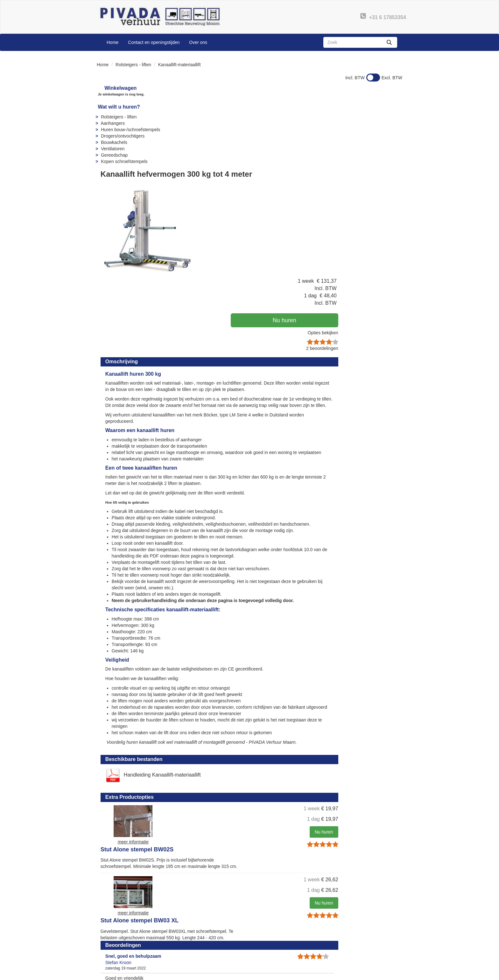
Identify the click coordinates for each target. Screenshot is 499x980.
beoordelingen (382, 168)
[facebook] (362, 975)
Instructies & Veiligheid (281, 941)
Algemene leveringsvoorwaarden (291, 948)
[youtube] (374, 975)
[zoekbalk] (352, 42)
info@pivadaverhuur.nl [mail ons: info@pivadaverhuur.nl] (128, 947)
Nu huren (364, 140)
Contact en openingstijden (154, 42)
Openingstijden (195, 948)
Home (112, 42)
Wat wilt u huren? (118, 107)
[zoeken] (389, 42)
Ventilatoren (112, 149)
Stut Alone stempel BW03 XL (274, 721)
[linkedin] (385, 975)
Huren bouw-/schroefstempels (130, 130)
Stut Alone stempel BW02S (272, 671)
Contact (345, 935)
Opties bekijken (382, 152)
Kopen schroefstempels (123, 161)
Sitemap (188, 954)
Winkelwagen (116, 88)
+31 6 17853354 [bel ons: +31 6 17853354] (122, 936)
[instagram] (397, 975)
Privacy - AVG (351, 941)
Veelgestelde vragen (279, 935)
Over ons (198, 42)
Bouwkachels (113, 142)
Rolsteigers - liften (133, 65)
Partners (188, 941)
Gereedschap (113, 155)
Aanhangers (112, 123)
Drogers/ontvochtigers (122, 136)
